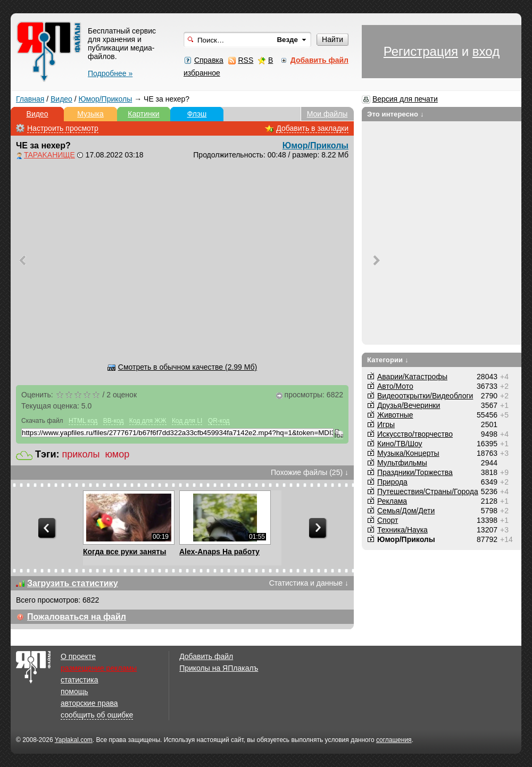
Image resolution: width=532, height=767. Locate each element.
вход (486, 51)
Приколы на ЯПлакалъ (219, 668)
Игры (386, 424)
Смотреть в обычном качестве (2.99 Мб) (188, 367)
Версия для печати (405, 99)
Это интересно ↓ (396, 114)
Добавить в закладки (312, 128)
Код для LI (187, 421)
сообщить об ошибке (97, 715)
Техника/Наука (402, 530)
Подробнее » (110, 73)
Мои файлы (327, 114)
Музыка (90, 114)
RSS (246, 60)
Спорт (388, 520)
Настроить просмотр (63, 128)
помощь (74, 691)
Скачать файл (42, 421)
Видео (61, 99)
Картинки (143, 114)
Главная (30, 99)
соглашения (394, 740)
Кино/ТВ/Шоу (400, 444)
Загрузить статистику (73, 583)
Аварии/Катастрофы (412, 377)
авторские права (89, 703)
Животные (395, 415)
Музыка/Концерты (408, 453)
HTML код (83, 421)
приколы (81, 454)
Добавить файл (206, 656)
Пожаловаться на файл (77, 617)
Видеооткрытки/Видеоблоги (425, 396)
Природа (392, 482)
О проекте (78, 656)
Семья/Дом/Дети (406, 511)
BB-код (114, 421)
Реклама (392, 501)
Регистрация (421, 51)
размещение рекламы (99, 668)
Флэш (197, 114)
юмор (118, 454)
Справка (209, 60)
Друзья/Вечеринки (409, 405)
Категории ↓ (388, 360)
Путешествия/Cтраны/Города (428, 491)
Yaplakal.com (74, 740)
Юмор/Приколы (106, 99)
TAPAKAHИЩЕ (49, 155)
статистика (79, 680)
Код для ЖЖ (148, 421)
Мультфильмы (402, 463)
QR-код (219, 421)
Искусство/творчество (415, 434)
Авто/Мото (395, 386)
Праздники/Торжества (415, 472)
